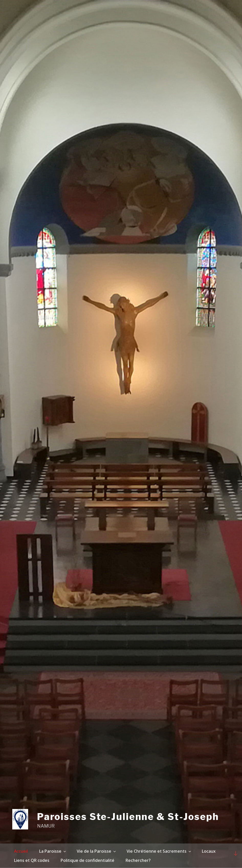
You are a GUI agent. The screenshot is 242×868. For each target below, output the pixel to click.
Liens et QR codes (32, 860)
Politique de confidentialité (87, 860)
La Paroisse (53, 851)
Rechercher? (138, 860)
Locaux (209, 851)
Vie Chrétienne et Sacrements (159, 851)
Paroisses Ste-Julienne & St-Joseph (128, 817)
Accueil (21, 851)
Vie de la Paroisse (97, 851)
